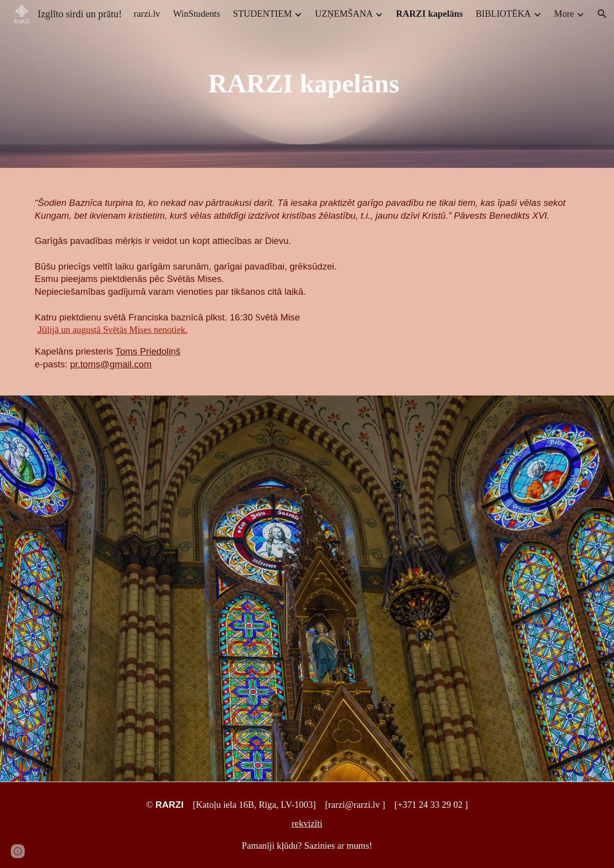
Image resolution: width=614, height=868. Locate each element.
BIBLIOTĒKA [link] (503, 14)
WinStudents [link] (196, 14)
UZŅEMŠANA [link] (344, 14)
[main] (307, 84)
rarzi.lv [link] (147, 14)
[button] (602, 14)
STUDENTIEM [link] (262, 14)
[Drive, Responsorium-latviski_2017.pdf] (165, 589)
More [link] (564, 14)
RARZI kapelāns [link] (429, 14)
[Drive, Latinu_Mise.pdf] (448, 584)
